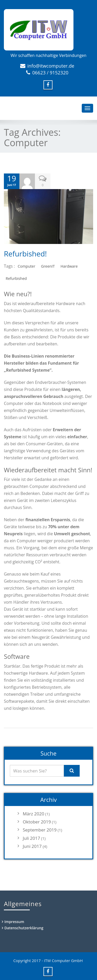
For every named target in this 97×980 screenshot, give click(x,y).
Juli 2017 (31, 838)
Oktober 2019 (37, 822)
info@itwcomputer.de (51, 66)
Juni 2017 (32, 846)
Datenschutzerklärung (24, 928)
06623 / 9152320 (50, 73)
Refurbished (16, 278)
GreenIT (48, 266)
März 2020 (33, 814)
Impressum (14, 922)
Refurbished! (25, 254)
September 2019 (40, 830)
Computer (27, 266)
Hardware (69, 266)
